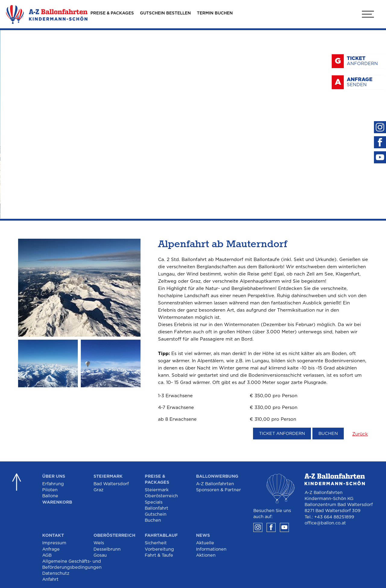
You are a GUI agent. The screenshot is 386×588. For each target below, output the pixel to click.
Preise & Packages (157, 479)
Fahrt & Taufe (159, 555)
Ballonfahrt (157, 508)
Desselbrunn (107, 549)
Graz (98, 490)
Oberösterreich (161, 496)
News (203, 535)
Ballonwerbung (217, 476)
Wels (99, 543)
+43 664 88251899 (334, 517)
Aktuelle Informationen (211, 546)
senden (365, 82)
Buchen (328, 434)
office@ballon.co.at (325, 523)
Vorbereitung (159, 549)
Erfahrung (53, 484)
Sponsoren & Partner (218, 490)
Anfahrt (50, 579)
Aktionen (206, 555)
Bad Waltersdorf (111, 484)
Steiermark (108, 476)
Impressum (54, 543)
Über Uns (54, 476)
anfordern (365, 61)
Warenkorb (57, 502)
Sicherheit (156, 543)
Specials (154, 502)
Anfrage (51, 549)
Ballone (50, 496)
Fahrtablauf (161, 535)
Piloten (50, 490)
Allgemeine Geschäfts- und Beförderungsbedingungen (72, 564)
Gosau (100, 555)
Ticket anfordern (282, 434)
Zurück (360, 434)
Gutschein (156, 514)
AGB (47, 555)
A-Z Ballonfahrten (215, 484)
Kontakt (53, 535)
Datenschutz (56, 573)
